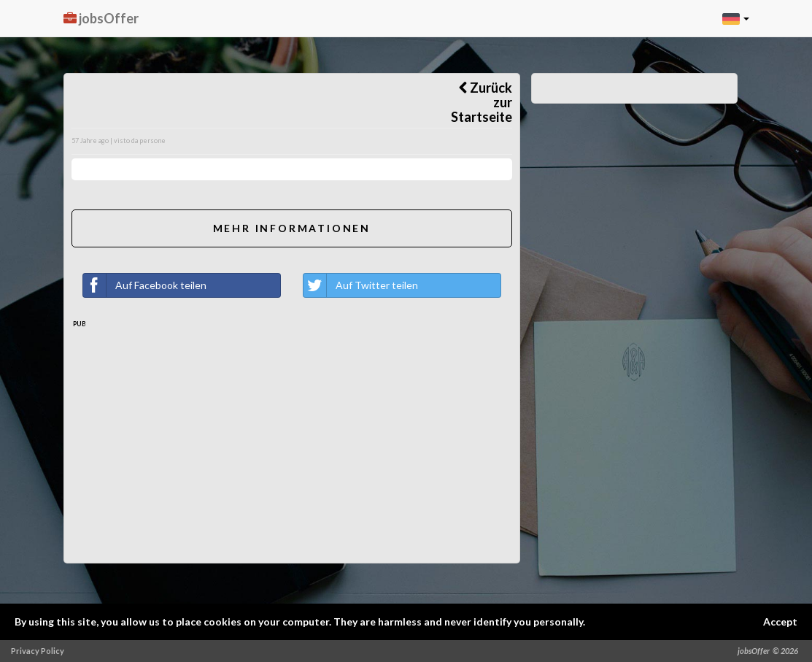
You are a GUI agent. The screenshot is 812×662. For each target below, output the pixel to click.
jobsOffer (101, 18)
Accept (780, 621)
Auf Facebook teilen (145, 285)
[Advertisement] (292, 453)
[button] (736, 18)
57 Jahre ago (90, 141)
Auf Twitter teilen (361, 285)
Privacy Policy (38, 651)
